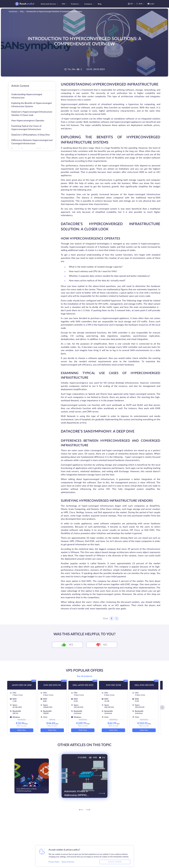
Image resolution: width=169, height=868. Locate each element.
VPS (65, 4)
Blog (100, 4)
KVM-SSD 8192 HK (52, 685)
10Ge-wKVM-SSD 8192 (83, 685)
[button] (162, 707)
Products (76, 4)
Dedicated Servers (50, 4)
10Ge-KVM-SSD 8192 (144, 685)
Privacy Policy (54, 862)
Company (89, 4)
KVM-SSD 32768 (113, 685)
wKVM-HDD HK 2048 (22, 685)
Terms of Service (68, 862)
